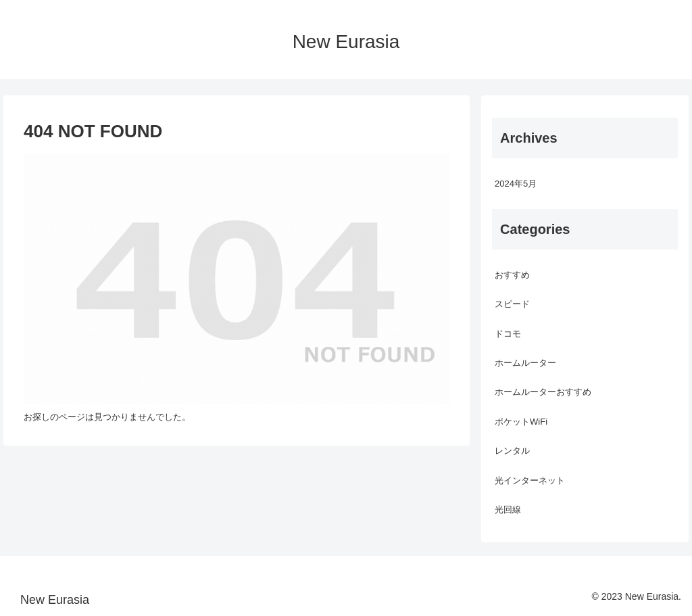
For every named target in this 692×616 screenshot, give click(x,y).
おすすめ (512, 275)
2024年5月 (516, 184)
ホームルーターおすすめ (543, 392)
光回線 (508, 510)
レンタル (512, 451)
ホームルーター (525, 363)
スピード (512, 304)
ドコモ (508, 334)
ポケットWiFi (521, 422)
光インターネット (530, 480)
